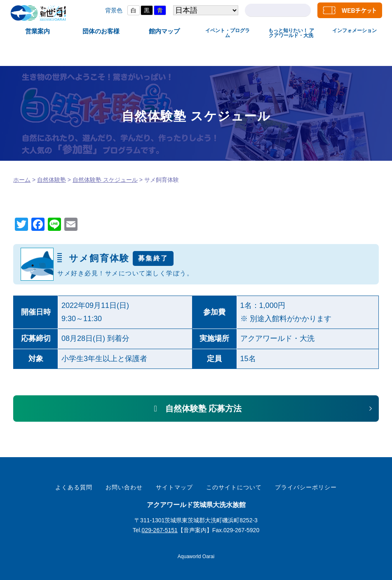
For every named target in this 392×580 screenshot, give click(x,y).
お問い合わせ (124, 487)
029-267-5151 (160, 530)
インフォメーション (354, 31)
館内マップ (164, 31)
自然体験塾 (52, 180)
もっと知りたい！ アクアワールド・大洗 (291, 33)
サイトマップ (174, 487)
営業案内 (38, 31)
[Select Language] (204, 10)
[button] (196, 409)
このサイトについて (234, 487)
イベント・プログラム (228, 33)
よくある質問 (74, 487)
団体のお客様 (101, 31)
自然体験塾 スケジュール (105, 180)
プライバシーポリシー (306, 487)
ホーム (22, 180)
